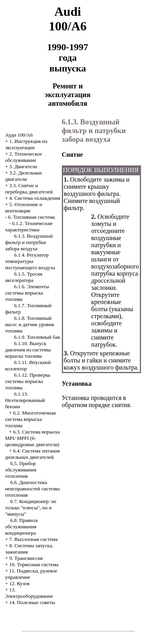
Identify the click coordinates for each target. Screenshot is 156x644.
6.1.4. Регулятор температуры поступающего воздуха (30, 261)
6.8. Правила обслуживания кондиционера (21, 527)
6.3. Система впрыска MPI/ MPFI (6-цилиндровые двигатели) (32, 438)
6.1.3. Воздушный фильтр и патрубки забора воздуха (29, 242)
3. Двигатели (23, 166)
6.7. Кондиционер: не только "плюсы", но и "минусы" (31, 508)
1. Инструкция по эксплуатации (26, 144)
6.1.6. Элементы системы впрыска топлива (27, 293)
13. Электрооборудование (29, 593)
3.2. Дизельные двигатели (24, 176)
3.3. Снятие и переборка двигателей (29, 189)
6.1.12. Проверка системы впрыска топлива (28, 381)
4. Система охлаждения (35, 198)
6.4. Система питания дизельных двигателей (32, 454)
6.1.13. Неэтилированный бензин (25, 400)
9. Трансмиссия (26, 558)
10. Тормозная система (34, 564)
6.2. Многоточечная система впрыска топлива (30, 419)
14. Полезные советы (32, 602)
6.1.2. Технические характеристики (29, 226)
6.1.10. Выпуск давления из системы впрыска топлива (28, 350)
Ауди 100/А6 (19, 135)
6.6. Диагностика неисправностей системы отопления (32, 489)
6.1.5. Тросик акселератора (24, 277)
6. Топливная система (32, 217)
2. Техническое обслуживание (24, 157)
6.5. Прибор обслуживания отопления (21, 470)
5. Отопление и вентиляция (24, 207)
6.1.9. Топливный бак (37, 337)
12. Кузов (19, 583)
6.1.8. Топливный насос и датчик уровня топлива (30, 324)
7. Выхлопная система (34, 539)
